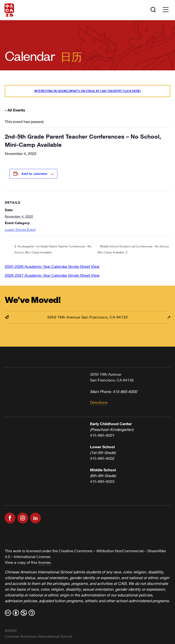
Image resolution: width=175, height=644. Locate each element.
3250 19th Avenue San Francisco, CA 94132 (66, 317)
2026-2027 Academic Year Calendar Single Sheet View (52, 275)
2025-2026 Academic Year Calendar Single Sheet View (52, 266)
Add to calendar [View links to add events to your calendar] (34, 174)
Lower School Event (20, 230)
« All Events (15, 110)
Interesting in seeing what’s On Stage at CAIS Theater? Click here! (87, 91)
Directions (99, 402)
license (44, 562)
